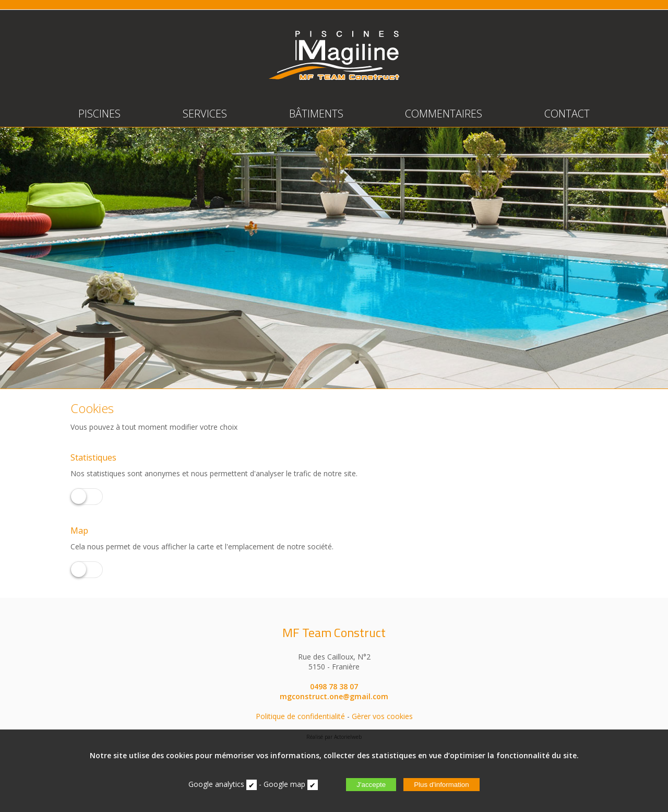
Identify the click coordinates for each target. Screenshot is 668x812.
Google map (284, 784)
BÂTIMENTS (316, 114)
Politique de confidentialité (300, 716)
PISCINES (99, 114)
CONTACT (567, 114)
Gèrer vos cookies (382, 716)
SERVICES (205, 114)
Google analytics (216, 784)
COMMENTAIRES (444, 114)
